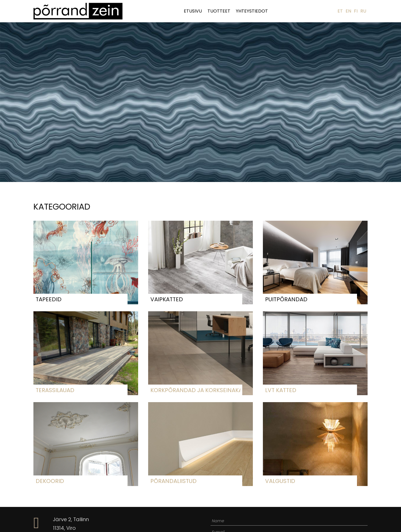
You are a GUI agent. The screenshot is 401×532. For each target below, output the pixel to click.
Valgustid (280, 481)
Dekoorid (50, 481)
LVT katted (281, 390)
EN (348, 11)
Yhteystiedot (252, 11)
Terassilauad (55, 390)
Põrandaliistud (173, 481)
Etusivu (193, 11)
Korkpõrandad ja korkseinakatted (195, 390)
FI (356, 11)
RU (363, 11)
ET (340, 11)
